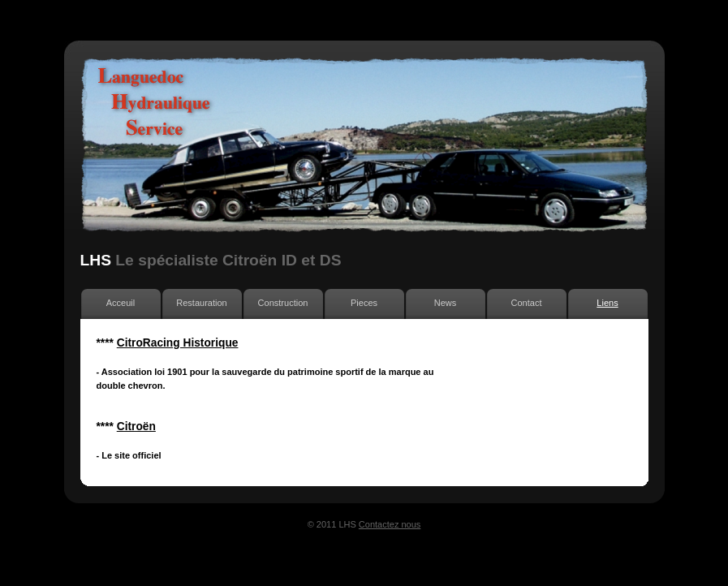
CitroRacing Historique (178, 343)
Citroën (136, 427)
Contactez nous (390, 524)
